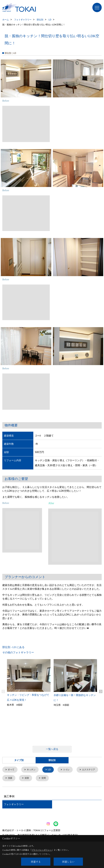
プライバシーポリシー (42, 850)
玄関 (71, 778)
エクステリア (15, 778)
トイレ (68, 770)
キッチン (32, 770)
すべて (12, 770)
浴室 (54, 778)
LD (51, 770)
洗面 (37, 778)
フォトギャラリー (14, 805)
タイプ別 (19, 760)
